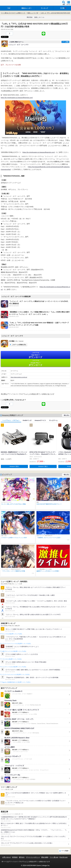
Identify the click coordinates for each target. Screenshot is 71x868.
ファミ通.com (54, 857)
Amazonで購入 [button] (14, 466)
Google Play (35, 363)
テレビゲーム (53, 420)
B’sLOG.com (64, 857)
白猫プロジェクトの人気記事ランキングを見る (14, 651)
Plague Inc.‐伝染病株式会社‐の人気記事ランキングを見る (16, 682)
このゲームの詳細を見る (19, 345)
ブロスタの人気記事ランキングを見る (12, 659)
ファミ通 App (8, 3)
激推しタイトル (39, 17)
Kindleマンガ (27, 420)
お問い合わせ (7, 857)
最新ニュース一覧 (33, 13)
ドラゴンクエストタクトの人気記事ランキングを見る (16, 675)
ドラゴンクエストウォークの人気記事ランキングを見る (16, 644)
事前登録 (30, 17)
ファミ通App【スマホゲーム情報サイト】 (13, 13)
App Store (35, 355)
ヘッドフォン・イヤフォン (11, 420)
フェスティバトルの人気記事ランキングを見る (14, 667)
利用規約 (15, 857)
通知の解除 (45, 857)
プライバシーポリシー (33, 857)
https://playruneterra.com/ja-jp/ (19, 377)
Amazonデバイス (40, 420)
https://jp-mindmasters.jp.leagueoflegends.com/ (17, 98)
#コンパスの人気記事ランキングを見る (12, 634)
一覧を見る (66, 415)
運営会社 (22, 857)
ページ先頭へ (65, 851)
